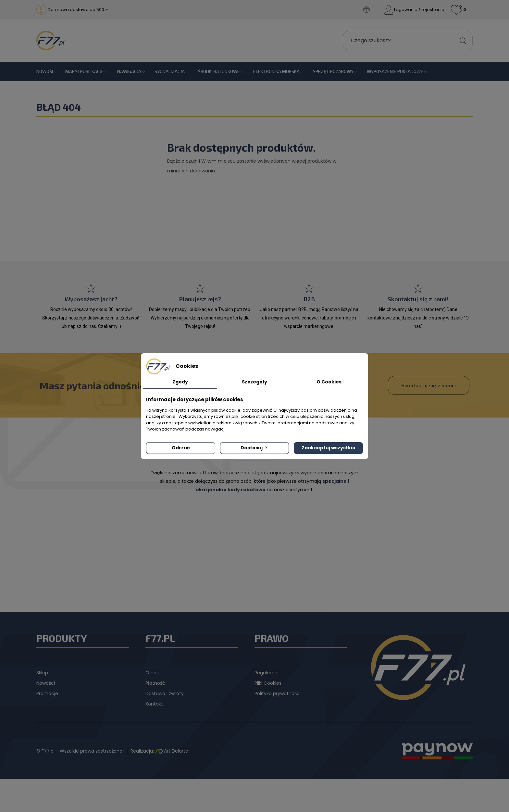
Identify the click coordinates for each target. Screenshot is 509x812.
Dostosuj (255, 448)
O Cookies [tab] (329, 382)
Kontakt (154, 704)
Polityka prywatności (278, 693)
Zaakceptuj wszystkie (329, 448)
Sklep (42, 673)
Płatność (155, 683)
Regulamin (267, 673)
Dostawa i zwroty (165, 693)
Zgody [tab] (180, 382)
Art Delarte (172, 751)
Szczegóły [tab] (255, 382)
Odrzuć (181, 448)
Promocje (47, 693)
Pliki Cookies (268, 683)
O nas (152, 673)
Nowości (46, 683)
